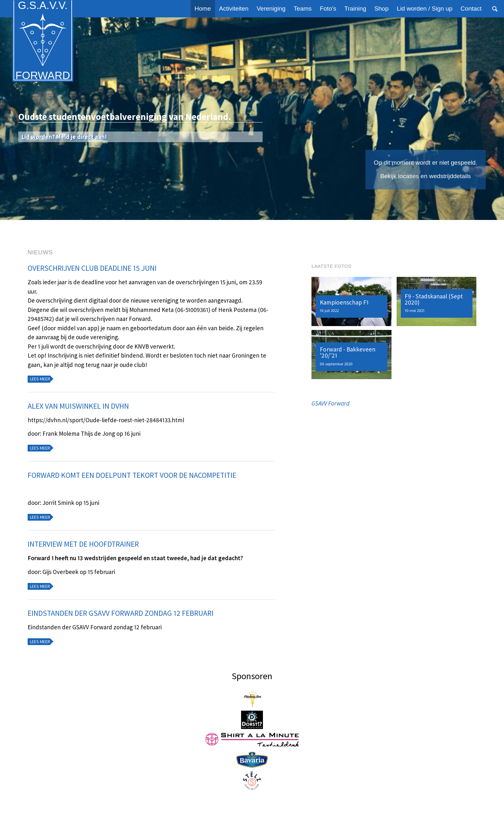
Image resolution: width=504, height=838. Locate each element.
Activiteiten (234, 9)
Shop (382, 9)
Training (355, 9)
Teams (303, 9)
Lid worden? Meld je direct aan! (64, 137)
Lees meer (40, 379)
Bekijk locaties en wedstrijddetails (426, 176)
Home (203, 9)
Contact (471, 9)
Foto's (328, 9)
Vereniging (271, 9)
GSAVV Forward (330, 403)
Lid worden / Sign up (424, 9)
